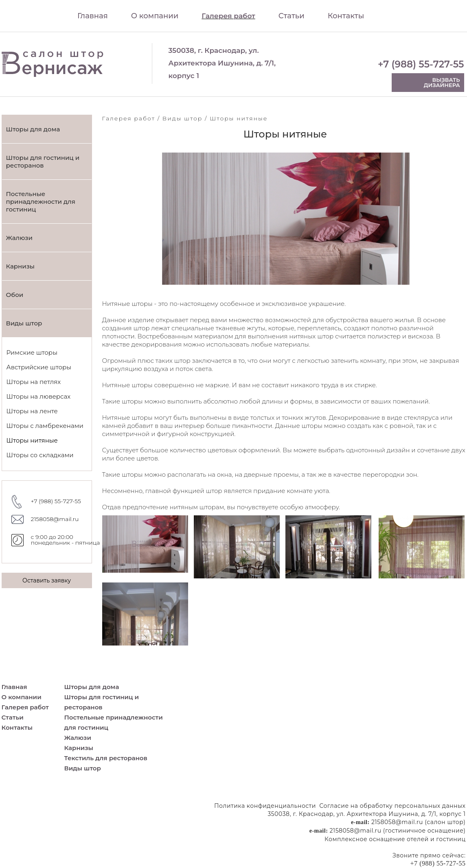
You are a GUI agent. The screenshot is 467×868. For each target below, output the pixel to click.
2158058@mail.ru (55, 519)
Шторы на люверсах (39, 396)
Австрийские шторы (39, 367)
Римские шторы (32, 352)
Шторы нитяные (32, 440)
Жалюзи (19, 238)
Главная (93, 16)
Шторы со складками (40, 455)
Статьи (292, 16)
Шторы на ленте (32, 411)
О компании (155, 16)
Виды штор (24, 323)
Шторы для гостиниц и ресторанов (43, 161)
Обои (15, 295)
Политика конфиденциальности (265, 806)
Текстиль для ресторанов (106, 758)
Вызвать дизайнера (442, 82)
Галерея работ (228, 16)
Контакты (346, 16)
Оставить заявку (47, 580)
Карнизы (20, 266)
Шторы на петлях (34, 382)
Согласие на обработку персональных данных (392, 806)
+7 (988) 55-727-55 (421, 64)
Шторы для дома (33, 129)
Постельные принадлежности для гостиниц (41, 202)
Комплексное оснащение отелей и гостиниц (395, 839)
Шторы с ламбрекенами (45, 426)
